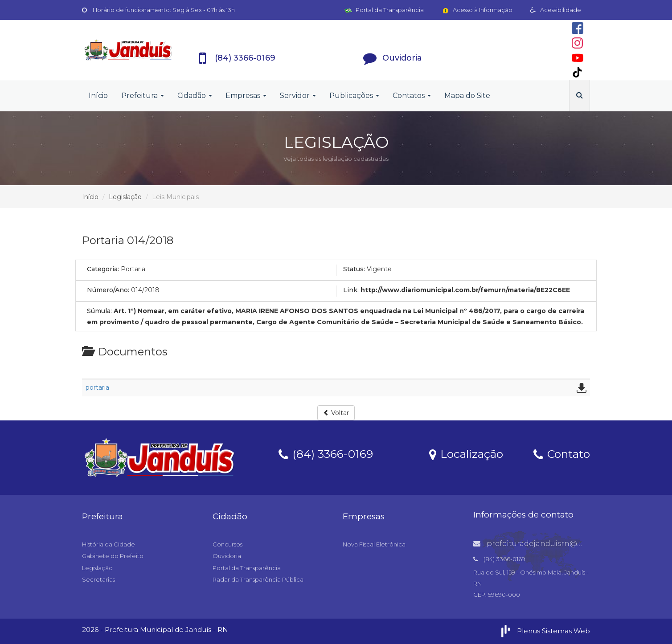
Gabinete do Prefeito (113, 556)
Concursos (227, 544)
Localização (466, 453)
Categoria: (103, 269)
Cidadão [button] (195, 96)
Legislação (125, 197)
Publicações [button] (354, 96)
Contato (562, 453)
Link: (351, 290)
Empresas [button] (246, 96)
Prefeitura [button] (143, 96)
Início (98, 96)
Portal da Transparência (384, 10)
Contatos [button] (412, 96)
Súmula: (99, 311)
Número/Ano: (108, 290)
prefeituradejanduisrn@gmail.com (545, 544)
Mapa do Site (467, 96)
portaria (97, 387)
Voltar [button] (336, 413)
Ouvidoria (227, 556)
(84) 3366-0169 (326, 453)
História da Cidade (109, 544)
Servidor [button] (298, 96)
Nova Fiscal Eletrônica (374, 544)
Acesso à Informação (477, 10)
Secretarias (98, 579)
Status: (354, 269)
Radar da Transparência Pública (258, 579)
